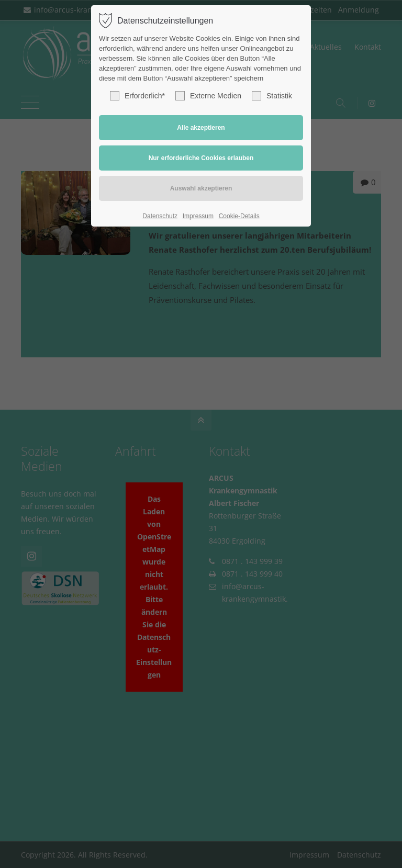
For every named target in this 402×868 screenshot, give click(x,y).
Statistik (272, 96)
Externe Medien (208, 96)
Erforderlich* (137, 96)
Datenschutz (160, 216)
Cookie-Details (239, 216)
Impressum (198, 216)
